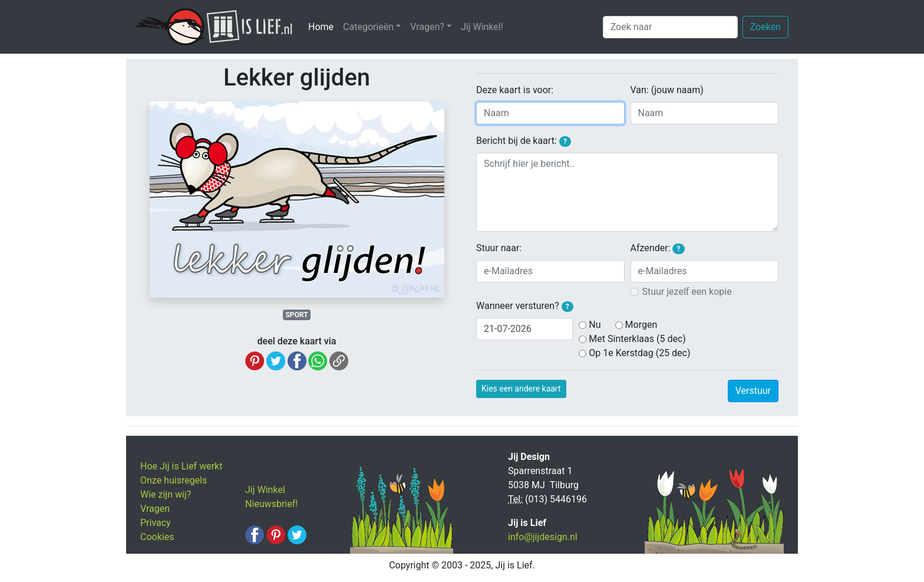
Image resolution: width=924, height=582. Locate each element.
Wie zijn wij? (166, 494)
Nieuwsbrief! (271, 504)
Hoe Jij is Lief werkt (181, 466)
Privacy (156, 523)
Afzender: (658, 248)
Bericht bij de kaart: (524, 141)
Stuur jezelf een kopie (687, 292)
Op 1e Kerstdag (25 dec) (639, 353)
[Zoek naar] (670, 27)
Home (323, 26)
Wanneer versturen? (525, 306)
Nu (595, 325)
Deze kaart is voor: (515, 90)
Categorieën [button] (368, 27)
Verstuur (753, 391)
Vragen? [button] (427, 27)
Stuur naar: (499, 248)
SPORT (296, 315)
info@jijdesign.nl (543, 537)
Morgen (641, 325)
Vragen (155, 509)
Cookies (157, 537)
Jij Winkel (265, 490)
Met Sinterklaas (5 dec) (637, 339)
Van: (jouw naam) (667, 90)
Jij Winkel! (482, 27)
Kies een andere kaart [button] (521, 389)
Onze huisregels (174, 480)
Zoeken (765, 27)
